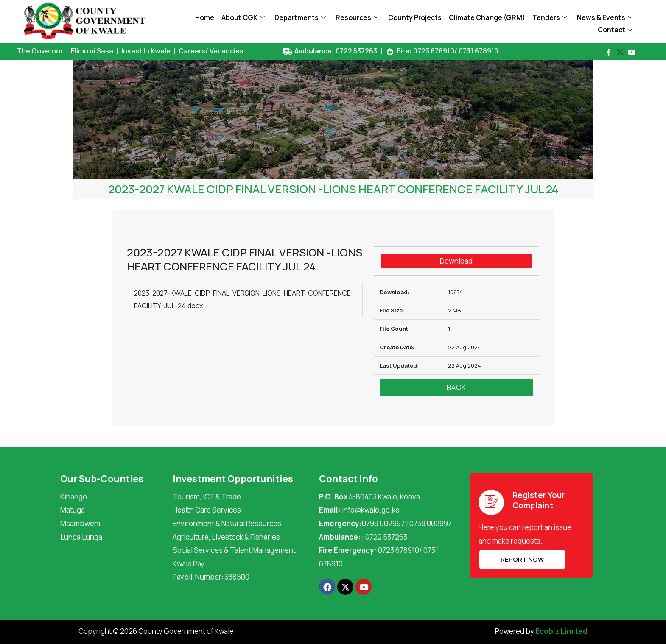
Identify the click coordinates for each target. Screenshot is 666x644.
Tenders (550, 17)
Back (456, 387)
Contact (615, 30)
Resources (357, 17)
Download (456, 261)
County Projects (415, 17)
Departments (300, 17)
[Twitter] (620, 52)
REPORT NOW (521, 559)
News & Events (605, 17)
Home (205, 17)
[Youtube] (632, 52)
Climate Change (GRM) (487, 17)
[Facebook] (609, 52)
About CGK (243, 17)
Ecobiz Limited (561, 631)
